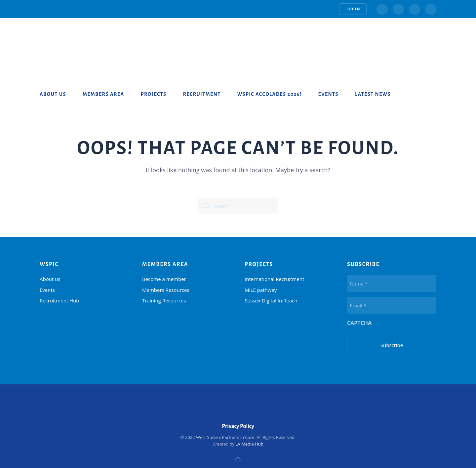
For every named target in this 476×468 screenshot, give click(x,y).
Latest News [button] (373, 94)
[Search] (238, 206)
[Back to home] (66, 38)
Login (353, 9)
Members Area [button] (103, 94)
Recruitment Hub (59, 300)
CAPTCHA (359, 323)
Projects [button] (154, 94)
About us (53, 94)
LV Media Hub (249, 444)
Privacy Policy (238, 426)
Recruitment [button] (202, 94)
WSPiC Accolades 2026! (270, 94)
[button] (238, 458)
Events (328, 94)
